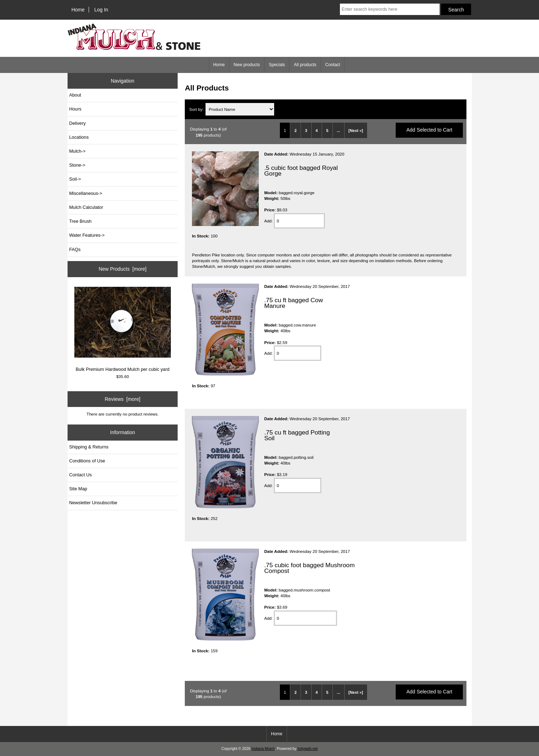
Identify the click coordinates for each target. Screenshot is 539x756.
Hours (75, 109)
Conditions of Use (87, 461)
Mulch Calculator (86, 207)
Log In (101, 10)
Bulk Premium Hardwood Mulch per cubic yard (123, 329)
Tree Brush (81, 221)
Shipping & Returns (89, 447)
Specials (277, 65)
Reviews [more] (123, 399)
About (75, 95)
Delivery (78, 123)
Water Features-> (87, 235)
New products (247, 65)
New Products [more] (123, 269)
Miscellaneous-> (86, 193)
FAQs (75, 249)
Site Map (78, 489)
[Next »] (356, 131)
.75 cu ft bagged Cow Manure (293, 303)
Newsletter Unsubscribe (93, 503)
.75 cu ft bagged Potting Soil (297, 435)
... (338, 131)
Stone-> (77, 165)
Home (78, 10)
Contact (333, 65)
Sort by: (197, 109)
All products (305, 65)
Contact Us (81, 475)
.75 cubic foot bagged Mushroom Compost (309, 568)
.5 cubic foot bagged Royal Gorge (301, 171)
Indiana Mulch (263, 749)
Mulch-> (78, 151)
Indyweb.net (307, 749)
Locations (79, 137)
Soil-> (75, 179)
